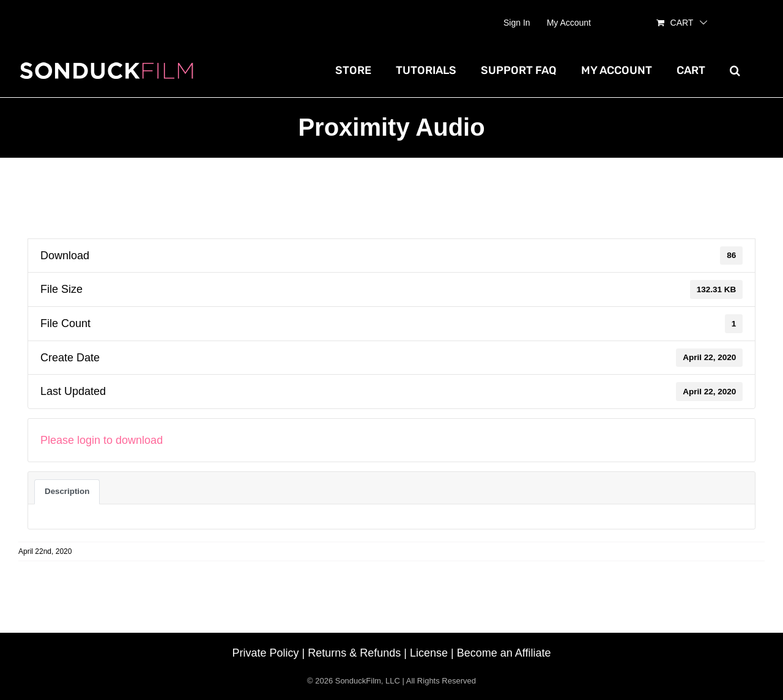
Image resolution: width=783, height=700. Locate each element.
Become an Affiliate (504, 653)
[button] (735, 70)
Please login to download (102, 440)
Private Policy (266, 653)
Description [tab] (67, 491)
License (429, 653)
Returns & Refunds (354, 653)
